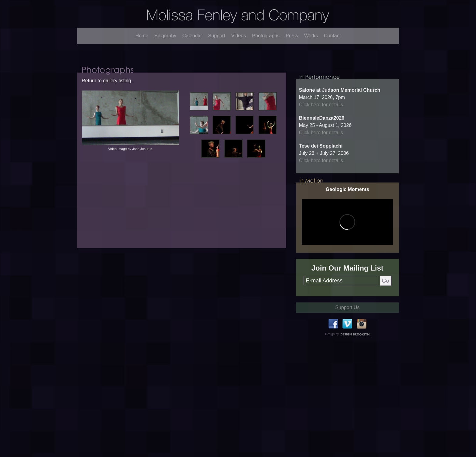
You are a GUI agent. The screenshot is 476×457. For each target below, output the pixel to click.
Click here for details (321, 147)
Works (311, 36)
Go (386, 324)
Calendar (192, 36)
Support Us (347, 350)
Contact (332, 36)
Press (292, 36)
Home (142, 36)
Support (217, 36)
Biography (165, 36)
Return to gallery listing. (107, 103)
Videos (239, 36)
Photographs (266, 36)
